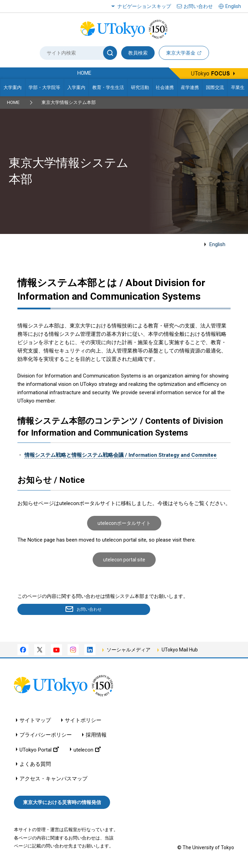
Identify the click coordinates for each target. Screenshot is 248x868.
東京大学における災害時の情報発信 (62, 804)
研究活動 (140, 87)
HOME (13, 102)
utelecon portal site (124, 560)
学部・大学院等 (44, 87)
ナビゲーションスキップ (144, 6)
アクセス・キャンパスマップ (53, 780)
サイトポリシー (83, 721)
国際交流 (215, 87)
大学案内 (13, 87)
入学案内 (76, 87)
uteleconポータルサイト (124, 523)
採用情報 (96, 736)
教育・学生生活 (108, 87)
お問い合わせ (198, 6)
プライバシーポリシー (46, 736)
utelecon (87, 751)
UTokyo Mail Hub (180, 651)
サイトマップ (35, 721)
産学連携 (190, 87)
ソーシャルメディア (129, 651)
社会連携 (165, 87)
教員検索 (138, 53)
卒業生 (238, 87)
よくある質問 (35, 765)
